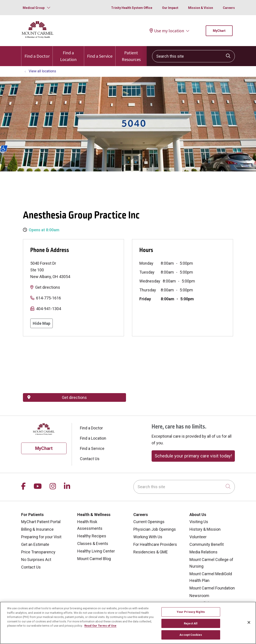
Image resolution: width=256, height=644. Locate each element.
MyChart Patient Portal (41, 522)
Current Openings (149, 522)
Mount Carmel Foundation (212, 588)
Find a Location (68, 54)
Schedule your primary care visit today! (193, 456)
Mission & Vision (201, 8)
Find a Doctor (37, 52)
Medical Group (34, 8)
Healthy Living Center (96, 551)
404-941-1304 (49, 309)
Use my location (167, 31)
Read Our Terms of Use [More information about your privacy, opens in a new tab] (100, 626)
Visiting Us (199, 522)
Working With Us (148, 537)
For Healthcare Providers (155, 544)
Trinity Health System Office (132, 8)
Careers (229, 8)
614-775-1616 (49, 298)
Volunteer (198, 537)
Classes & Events (93, 543)
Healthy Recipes (92, 536)
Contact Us (90, 459)
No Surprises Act (36, 560)
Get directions (48, 287)
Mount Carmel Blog (94, 559)
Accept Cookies (191, 635)
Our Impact (170, 8)
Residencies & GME (151, 552)
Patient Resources (131, 54)
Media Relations (203, 552)
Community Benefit (207, 544)
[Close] (249, 622)
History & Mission (205, 529)
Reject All (191, 623)
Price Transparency (38, 552)
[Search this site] (193, 56)
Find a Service (100, 52)
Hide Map (42, 323)
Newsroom (199, 596)
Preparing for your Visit (41, 537)
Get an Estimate (35, 544)
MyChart (219, 31)
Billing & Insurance (37, 529)
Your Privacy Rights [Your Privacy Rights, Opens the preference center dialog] (191, 612)
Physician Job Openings (155, 529)
